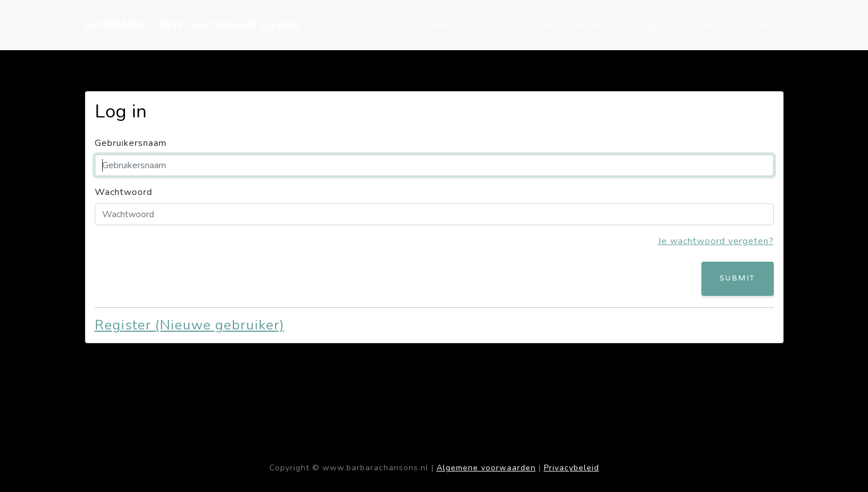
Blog (646, 25)
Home (441, 25)
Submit (737, 278)
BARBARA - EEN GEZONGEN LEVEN (193, 25)
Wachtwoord (124, 192)
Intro (493, 25)
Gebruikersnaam (131, 143)
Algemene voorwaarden (486, 468)
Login (758, 25)
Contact (701, 25)
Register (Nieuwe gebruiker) (189, 325)
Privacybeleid (572, 468)
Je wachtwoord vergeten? (716, 241)
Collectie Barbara (569, 25)
